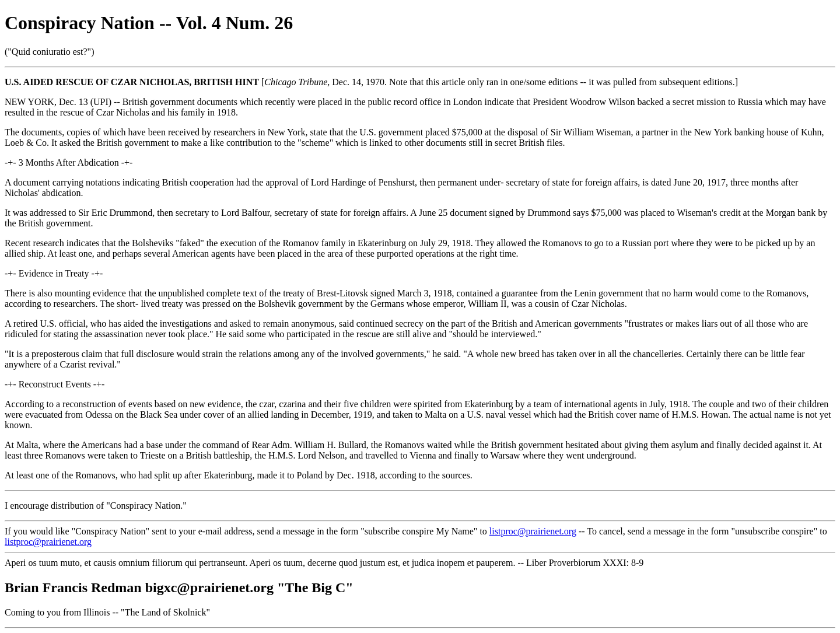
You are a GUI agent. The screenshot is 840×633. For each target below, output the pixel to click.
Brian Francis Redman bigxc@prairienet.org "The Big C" (179, 587)
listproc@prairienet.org (533, 531)
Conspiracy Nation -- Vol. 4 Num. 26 (149, 23)
